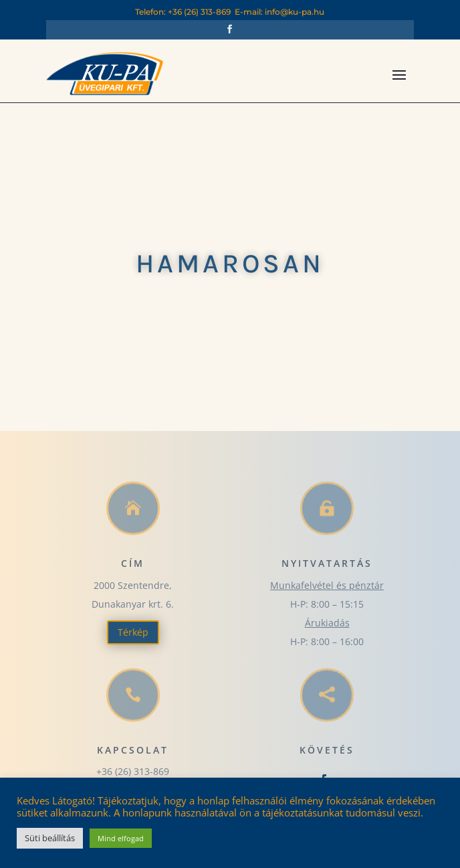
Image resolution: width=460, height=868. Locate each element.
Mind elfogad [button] (121, 838)
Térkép (133, 632)
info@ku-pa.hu (295, 12)
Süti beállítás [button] (50, 838)
